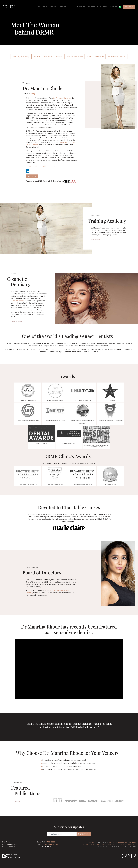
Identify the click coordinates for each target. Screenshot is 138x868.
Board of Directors (95, 56)
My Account (93, 842)
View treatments (16, 322)
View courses (96, 240)
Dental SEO (14, 856)
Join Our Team (103, 842)
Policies (121, 842)
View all (17, 801)
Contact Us (113, 842)
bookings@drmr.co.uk (50, 844)
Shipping (128, 842)
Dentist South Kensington (90, 845)
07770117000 (50, 842)
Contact (113, 7)
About (45, 7)
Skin (99, 7)
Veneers (54, 7)
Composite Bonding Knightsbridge (126, 845)
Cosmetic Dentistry (42, 56)
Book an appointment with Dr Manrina (41, 166)
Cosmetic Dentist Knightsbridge (107, 845)
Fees (105, 7)
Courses (92, 7)
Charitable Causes (75, 56)
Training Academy (21, 56)
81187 (33, 94)
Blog (134, 842)
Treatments (66, 7)
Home (38, 7)
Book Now (32, 176)
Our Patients (79, 7)
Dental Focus (14, 858)
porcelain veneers (17, 301)
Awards (59, 56)
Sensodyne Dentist (117, 56)
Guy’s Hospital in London (63, 98)
